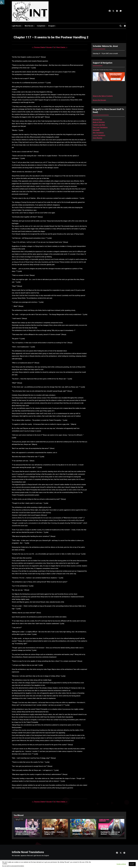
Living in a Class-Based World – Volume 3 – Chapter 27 (27, 834)
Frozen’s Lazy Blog (99, 125)
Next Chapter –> (62, 47)
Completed (41, 26)
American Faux (97, 120)
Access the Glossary (99, 100)
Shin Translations (98, 133)
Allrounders (77, 831)
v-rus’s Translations (99, 135)
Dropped (52, 26)
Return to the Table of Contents (103, 96)
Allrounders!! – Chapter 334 (83, 834)
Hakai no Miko (49, 829)
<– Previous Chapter (39, 47)
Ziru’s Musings (97, 138)
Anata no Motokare (99, 122)
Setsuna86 (96, 130)
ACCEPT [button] (132, 864)
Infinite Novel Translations (28, 852)
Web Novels (29, 26)
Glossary (49, 47)
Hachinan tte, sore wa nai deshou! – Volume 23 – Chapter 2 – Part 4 (110, 834)
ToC (54, 47)
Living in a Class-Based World (26, 829)
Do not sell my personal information (13, 866)
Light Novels (17, 26)
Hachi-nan (105, 829)
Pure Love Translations (100, 127)
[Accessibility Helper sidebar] (2, 2)
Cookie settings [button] (121, 864)
